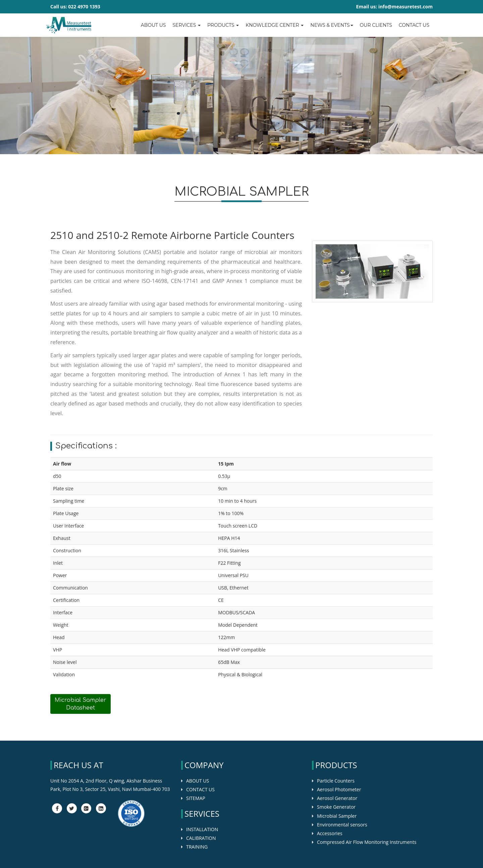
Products (223, 25)
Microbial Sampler (337, 816)
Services (186, 25)
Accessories (330, 833)
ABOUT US (198, 781)
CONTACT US (200, 789)
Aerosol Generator (337, 798)
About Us (153, 25)
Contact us (414, 25)
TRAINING (197, 847)
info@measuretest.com (406, 7)
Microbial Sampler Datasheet (80, 704)
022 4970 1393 (84, 7)
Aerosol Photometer (339, 789)
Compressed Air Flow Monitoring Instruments (367, 842)
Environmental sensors (342, 825)
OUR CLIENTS (376, 25)
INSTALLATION (202, 829)
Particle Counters (336, 781)
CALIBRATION (201, 838)
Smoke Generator (336, 807)
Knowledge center (275, 25)
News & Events (332, 25)
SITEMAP (196, 798)
